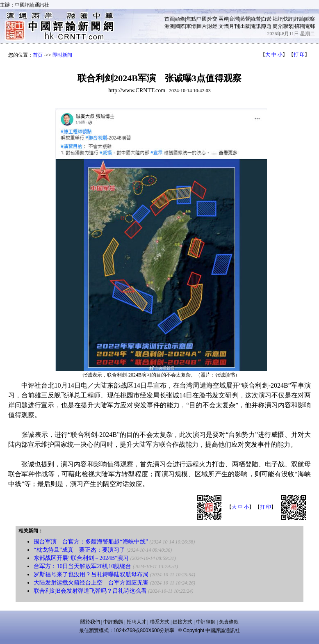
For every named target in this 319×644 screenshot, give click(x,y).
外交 (212, 19)
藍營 (245, 19)
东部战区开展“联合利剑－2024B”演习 (81, 558)
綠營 (256, 19)
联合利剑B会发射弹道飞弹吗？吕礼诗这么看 (90, 591)
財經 (212, 26)
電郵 (310, 26)
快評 (288, 19)
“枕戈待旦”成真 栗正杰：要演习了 (79, 550)
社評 (278, 19)
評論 (299, 19)
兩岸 (223, 19)
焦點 (191, 19)
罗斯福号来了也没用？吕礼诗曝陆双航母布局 (91, 574)
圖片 (202, 26)
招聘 (299, 26)
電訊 (256, 26)
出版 (245, 26)
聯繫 (288, 26)
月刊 (234, 26)
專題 (267, 26)
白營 (267, 19)
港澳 (169, 26)
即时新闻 (62, 55)
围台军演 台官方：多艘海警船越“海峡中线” (91, 542)
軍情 (191, 26)
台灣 (234, 19)
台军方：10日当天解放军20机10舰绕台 (82, 566)
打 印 (299, 55)
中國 (202, 19)
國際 (180, 26)
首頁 (169, 19)
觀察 (310, 19)
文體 (223, 26)
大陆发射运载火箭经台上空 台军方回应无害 (91, 583)
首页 (38, 55)
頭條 (180, 19)
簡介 (278, 26)
